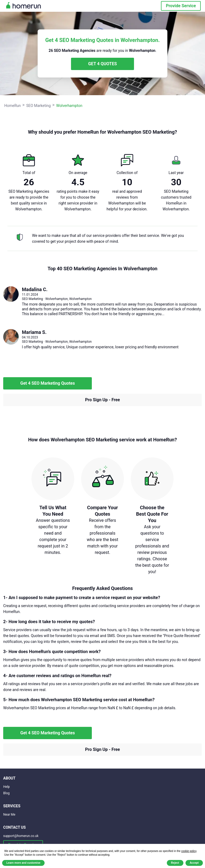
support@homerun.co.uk (21, 836)
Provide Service (181, 6)
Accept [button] (194, 863)
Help (7, 787)
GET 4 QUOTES (102, 64)
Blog (6, 793)
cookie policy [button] (189, 851)
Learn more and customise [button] (23, 863)
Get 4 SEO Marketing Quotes (48, 383)
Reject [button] (175, 863)
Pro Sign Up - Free (103, 400)
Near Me (9, 815)
